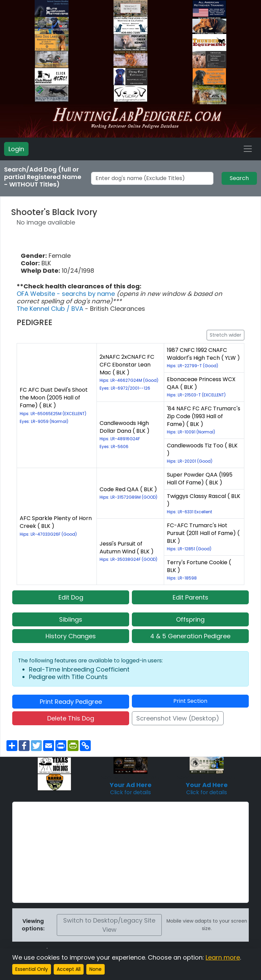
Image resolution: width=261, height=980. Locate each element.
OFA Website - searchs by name (67, 294)
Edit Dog (71, 597)
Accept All (69, 969)
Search (239, 178)
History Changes (71, 636)
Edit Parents (190, 597)
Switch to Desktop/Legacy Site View (109, 925)
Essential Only (32, 969)
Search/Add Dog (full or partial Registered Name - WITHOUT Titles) (43, 177)
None (95, 969)
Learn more (223, 957)
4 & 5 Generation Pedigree (190, 636)
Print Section (190, 701)
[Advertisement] (130, 852)
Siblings (71, 619)
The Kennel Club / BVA (51, 309)
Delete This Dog (71, 718)
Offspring (190, 619)
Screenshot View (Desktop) (178, 718)
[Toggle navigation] (248, 149)
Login (16, 149)
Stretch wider (225, 335)
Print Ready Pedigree (71, 702)
